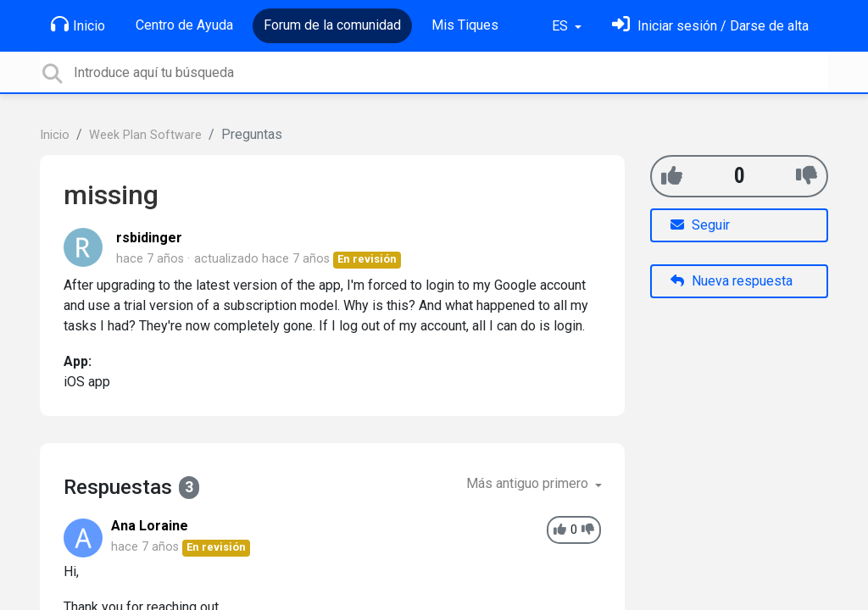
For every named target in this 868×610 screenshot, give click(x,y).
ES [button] (562, 26)
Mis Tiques (465, 25)
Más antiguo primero (529, 483)
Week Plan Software (145, 135)
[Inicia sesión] (710, 26)
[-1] (807, 176)
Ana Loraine (150, 526)
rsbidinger (149, 238)
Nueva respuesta (732, 281)
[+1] (672, 176)
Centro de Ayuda (184, 25)
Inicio (78, 25)
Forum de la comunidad (332, 25)
